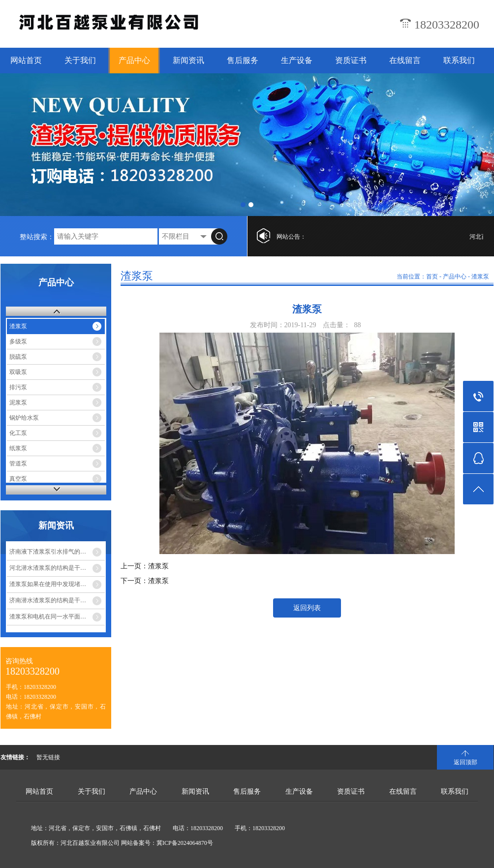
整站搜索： (37, 237)
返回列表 (307, 608)
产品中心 (134, 60)
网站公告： (291, 237)
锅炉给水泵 (24, 418)
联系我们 (459, 60)
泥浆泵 (18, 403)
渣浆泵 (18, 326)
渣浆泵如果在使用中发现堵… (48, 584)
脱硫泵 (18, 357)
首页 (432, 277)
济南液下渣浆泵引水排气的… (48, 552)
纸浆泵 (18, 448)
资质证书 (351, 60)
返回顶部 (465, 762)
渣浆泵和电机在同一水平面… (48, 617)
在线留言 (405, 60)
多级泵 (18, 341)
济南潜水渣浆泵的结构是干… (48, 600)
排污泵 (18, 387)
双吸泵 (18, 372)
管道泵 (18, 464)
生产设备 (297, 60)
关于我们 (80, 60)
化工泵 (18, 433)
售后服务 (243, 60)
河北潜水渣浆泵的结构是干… (48, 568)
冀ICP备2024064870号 (185, 843)
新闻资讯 (188, 60)
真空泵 (18, 479)
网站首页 (26, 60)
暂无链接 (48, 757)
